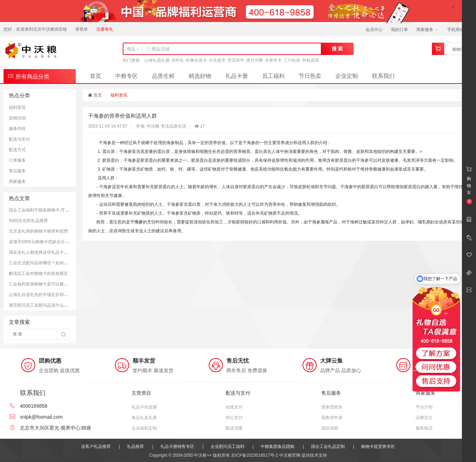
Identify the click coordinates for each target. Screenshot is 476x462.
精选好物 (200, 76)
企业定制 (347, 76)
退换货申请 (332, 418)
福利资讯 (17, 107)
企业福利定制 (144, 428)
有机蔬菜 (311, 60)
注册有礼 (105, 29)
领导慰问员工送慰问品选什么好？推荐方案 (49, 305)
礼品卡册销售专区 (177, 446)
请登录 (81, 29)
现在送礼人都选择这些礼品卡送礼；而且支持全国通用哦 (62, 252)
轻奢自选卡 (196, 60)
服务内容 (17, 129)
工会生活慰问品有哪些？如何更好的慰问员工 (51, 263)
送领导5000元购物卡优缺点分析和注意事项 (50, 242)
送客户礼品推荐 (96, 446)
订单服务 (17, 160)
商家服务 (427, 30)
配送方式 (17, 150)
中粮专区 (127, 76)
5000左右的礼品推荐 (28, 221)
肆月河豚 (255, 60)
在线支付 (234, 407)
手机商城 (458, 30)
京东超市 (217, 60)
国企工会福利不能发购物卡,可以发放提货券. (50, 210)
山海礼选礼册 (157, 60)
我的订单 (399, 30)
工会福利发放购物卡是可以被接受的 (43, 284)
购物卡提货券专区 (378, 446)
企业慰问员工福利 (227, 446)
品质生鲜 (163, 76)
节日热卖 (310, 76)
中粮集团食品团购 (277, 446)
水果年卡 (273, 60)
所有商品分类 (28, 76)
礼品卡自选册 (144, 407)
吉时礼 (178, 60)
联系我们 (383, 76)
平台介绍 (424, 407)
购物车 (459, 49)
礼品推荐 (135, 446)
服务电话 (424, 428)
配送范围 (234, 428)
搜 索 (337, 49)
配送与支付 (19, 139)
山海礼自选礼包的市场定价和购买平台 (45, 295)
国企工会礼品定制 (328, 446)
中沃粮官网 (290, 455)
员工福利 (273, 76)
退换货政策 (332, 407)
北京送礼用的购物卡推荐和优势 (38, 231)
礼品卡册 (237, 76)
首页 (96, 76)
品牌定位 (424, 418)
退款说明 (330, 428)
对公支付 (234, 418)
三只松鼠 (292, 60)
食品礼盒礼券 (144, 418)
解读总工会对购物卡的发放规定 (38, 273)
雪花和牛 (236, 60)
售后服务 (17, 171)
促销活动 (17, 118)
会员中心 (374, 30)
